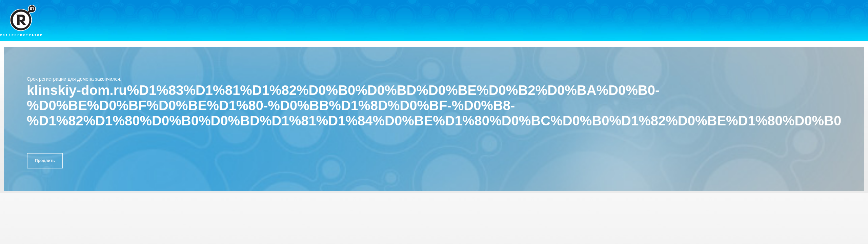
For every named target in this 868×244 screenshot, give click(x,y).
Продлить (45, 161)
